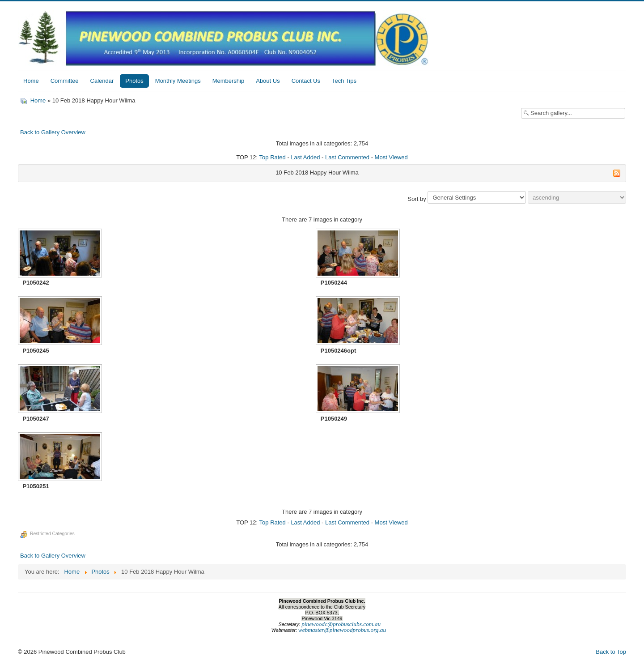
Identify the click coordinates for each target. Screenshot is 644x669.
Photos (134, 81)
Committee (65, 81)
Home (31, 81)
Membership (229, 81)
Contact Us (306, 81)
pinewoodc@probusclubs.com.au (341, 624)
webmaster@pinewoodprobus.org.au (342, 630)
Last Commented (347, 157)
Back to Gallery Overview (53, 132)
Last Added (305, 157)
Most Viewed (391, 157)
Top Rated (273, 157)
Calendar (102, 81)
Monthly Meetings (178, 81)
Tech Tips (344, 81)
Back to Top (611, 652)
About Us (268, 81)
